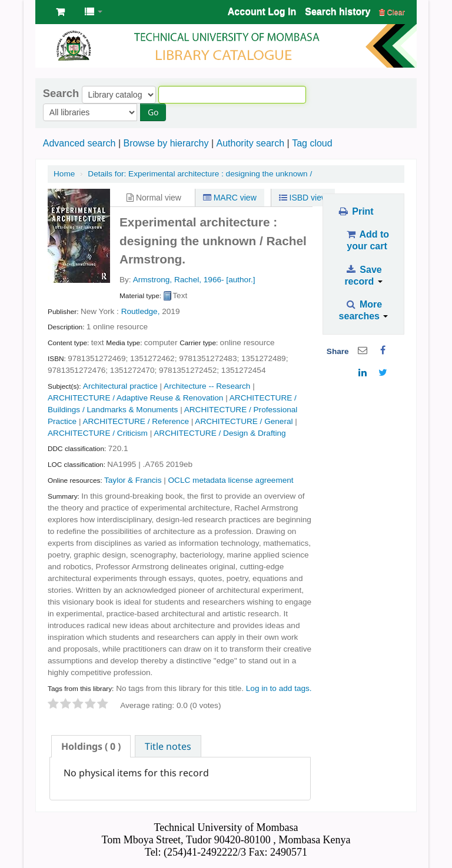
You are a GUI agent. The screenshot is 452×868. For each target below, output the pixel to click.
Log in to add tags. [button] (279, 688)
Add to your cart (367, 240)
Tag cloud (312, 143)
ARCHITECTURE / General (244, 421)
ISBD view (303, 198)
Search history (338, 11)
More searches (364, 310)
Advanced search (79, 143)
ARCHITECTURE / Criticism (98, 433)
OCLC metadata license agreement (231, 480)
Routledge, (141, 311)
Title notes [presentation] (168, 746)
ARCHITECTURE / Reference (136, 421)
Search (61, 94)
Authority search (250, 143)
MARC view (230, 198)
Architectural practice (120, 386)
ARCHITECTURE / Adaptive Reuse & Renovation (135, 398)
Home (64, 174)
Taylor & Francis (133, 480)
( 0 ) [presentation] (91, 746)
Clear (392, 12)
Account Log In (262, 11)
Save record (363, 276)
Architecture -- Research (207, 386)
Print (355, 211)
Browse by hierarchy (166, 143)
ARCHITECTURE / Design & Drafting (220, 433)
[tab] (91, 746)
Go (153, 112)
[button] (60, 12)
